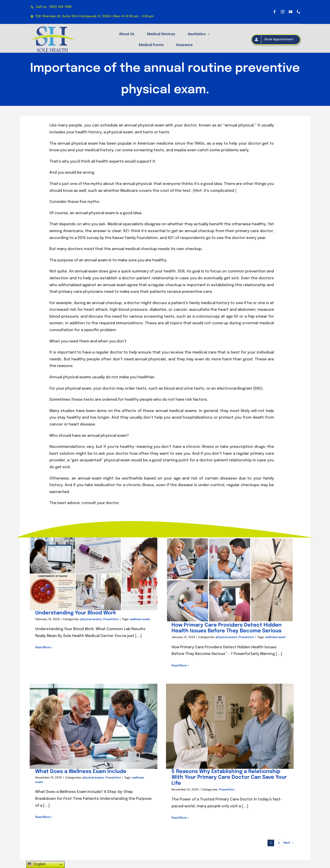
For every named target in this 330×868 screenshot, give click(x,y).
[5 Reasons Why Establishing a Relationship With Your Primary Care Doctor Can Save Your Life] (234, 718)
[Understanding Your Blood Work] (94, 574)
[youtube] (291, 12)
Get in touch (136, 830)
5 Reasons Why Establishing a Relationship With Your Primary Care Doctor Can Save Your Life (233, 769)
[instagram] (283, 12)
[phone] (299, 12)
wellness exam (140, 619)
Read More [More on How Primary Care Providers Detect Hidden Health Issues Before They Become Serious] (175, 666)
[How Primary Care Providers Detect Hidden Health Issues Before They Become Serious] (226, 580)
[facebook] (275, 12)
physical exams (91, 619)
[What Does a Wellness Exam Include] (101, 718)
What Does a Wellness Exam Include (88, 763)
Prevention (111, 619)
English (37, 864)
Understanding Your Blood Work (76, 613)
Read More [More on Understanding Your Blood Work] (43, 648)
